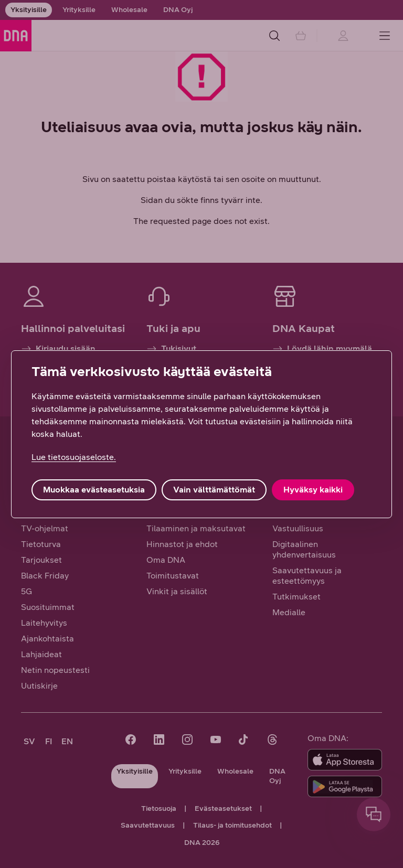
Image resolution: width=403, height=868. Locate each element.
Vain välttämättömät (214, 490)
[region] (201, 434)
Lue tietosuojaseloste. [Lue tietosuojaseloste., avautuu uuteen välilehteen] (74, 457)
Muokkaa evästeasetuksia (94, 490)
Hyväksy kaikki (313, 490)
